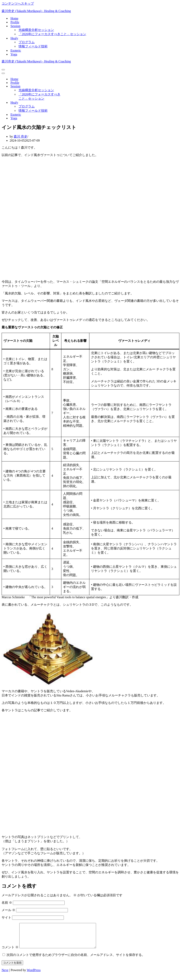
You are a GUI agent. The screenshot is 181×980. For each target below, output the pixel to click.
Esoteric (16, 51)
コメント (10, 952)
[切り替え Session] (72, 86)
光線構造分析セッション (36, 30)
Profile (15, 22)
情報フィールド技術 (33, 46)
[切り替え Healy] (72, 103)
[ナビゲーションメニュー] (3, 70)
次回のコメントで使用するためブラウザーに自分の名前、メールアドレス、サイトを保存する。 (76, 960)
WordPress (34, 975)
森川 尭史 (21, 136)
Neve (5, 975)
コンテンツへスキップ (18, 4)
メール (8, 910)
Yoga (14, 54)
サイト (6, 917)
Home (14, 18)
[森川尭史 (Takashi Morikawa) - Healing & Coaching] (90, 11)
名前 (7, 903)
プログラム (27, 42)
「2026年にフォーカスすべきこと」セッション (52, 34)
